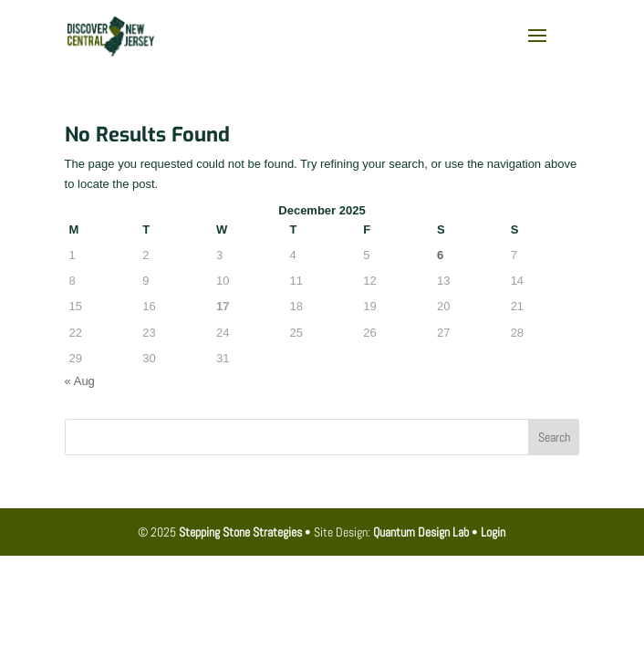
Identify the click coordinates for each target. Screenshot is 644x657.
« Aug (80, 381)
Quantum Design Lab (421, 532)
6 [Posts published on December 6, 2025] (440, 255)
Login (493, 532)
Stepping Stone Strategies (240, 532)
